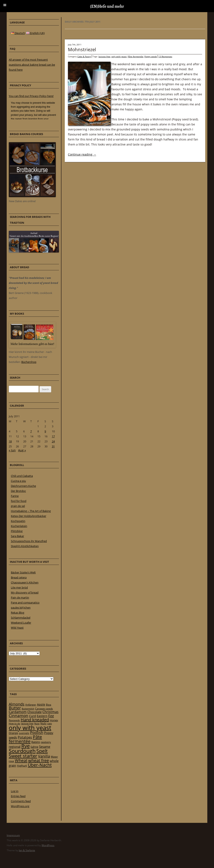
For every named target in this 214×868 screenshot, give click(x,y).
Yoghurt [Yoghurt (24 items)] (22, 766)
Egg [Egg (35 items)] (51, 716)
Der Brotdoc (18, 491)
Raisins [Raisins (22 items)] (36, 742)
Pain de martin (20, 597)
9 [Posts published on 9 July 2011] (45, 431)
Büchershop (29, 362)
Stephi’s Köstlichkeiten (25, 546)
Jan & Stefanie (27, 850)
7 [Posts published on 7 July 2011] (31, 431)
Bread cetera (19, 577)
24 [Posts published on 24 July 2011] (53, 441)
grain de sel (18, 506)
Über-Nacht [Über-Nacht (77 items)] (40, 765)
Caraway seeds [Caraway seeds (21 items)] (44, 709)
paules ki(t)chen (21, 608)
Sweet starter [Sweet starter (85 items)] (23, 756)
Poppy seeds (151, 56)
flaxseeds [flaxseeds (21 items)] (14, 720)
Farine (15, 496)
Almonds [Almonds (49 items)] (17, 704)
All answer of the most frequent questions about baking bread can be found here (32, 65)
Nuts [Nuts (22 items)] (43, 723)
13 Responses (165, 56)
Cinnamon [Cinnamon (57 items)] (18, 716)
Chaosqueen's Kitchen (25, 582)
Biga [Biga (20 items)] (49, 705)
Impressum (13, 835)
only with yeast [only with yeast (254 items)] (30, 728)
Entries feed (18, 796)
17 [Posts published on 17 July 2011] (53, 436)
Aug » (22, 450)
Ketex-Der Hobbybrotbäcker (29, 516)
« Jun (12, 450)
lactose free (104, 56)
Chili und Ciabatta (22, 476)
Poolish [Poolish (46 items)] (37, 733)
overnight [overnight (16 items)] (24, 733)
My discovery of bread (25, 592)
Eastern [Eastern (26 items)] (42, 716)
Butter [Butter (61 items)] (15, 708)
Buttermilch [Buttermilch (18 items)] (28, 709)
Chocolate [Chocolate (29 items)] (34, 712)
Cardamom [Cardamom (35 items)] (18, 712)
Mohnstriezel (82, 49)
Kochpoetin (18, 521)
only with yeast (119, 56)
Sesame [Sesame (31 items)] (45, 747)
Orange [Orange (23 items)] (13, 733)
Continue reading (82, 154)
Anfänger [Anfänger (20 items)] (31, 705)
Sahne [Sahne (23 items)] (34, 747)
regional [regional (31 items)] (15, 747)
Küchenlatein (19, 526)
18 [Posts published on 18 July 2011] (10, 441)
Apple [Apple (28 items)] (41, 704)
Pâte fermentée (136, 56)
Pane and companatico (25, 602)
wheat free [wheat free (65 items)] (39, 760)
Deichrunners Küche (23, 486)
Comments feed (21, 801)
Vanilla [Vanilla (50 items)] (44, 756)
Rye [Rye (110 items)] (25, 746)
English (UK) (35, 33)
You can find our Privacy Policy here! (31, 96)
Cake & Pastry (84, 56)
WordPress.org (20, 806)
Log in (15, 791)
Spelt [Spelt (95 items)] (42, 751)
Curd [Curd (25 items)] (32, 716)
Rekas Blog (18, 613)
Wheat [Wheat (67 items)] (21, 760)
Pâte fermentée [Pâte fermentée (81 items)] (25, 739)
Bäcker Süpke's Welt (23, 572)
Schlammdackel (21, 618)
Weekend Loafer (21, 623)
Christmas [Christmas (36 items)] (50, 712)
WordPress (48, 845)
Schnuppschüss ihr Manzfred (29, 541)
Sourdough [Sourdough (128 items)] (22, 751)
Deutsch (18, 33)
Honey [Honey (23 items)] (54, 720)
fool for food (19, 501)
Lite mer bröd (19, 587)
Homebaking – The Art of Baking (31, 511)
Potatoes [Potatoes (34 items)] (25, 737)
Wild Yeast (17, 628)
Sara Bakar (17, 536)
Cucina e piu (18, 481)
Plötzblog (17, 531)
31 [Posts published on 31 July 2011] (53, 446)
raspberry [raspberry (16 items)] (46, 742)
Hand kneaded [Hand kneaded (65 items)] (35, 720)
